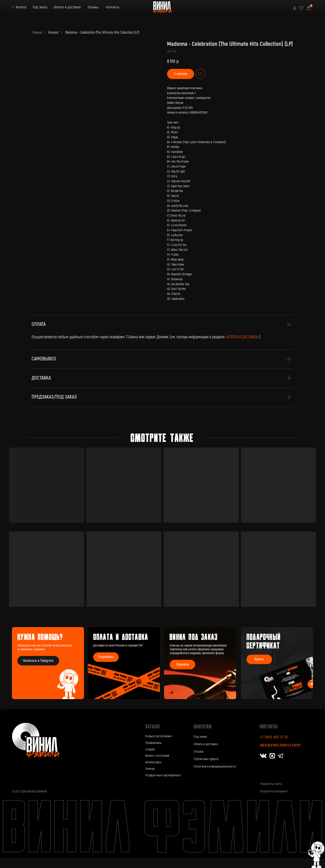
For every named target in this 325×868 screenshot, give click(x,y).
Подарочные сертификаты (163, 775)
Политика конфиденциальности (215, 766)
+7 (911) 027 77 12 (274, 737)
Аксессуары (153, 762)
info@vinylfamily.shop (280, 745)
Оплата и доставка (67, 7)
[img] (200, 663)
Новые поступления (158, 736)
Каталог (21, 7)
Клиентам (203, 726)
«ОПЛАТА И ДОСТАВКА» (242, 337)
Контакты (113, 7)
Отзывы (93, 7)
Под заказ (40, 7)
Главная (37, 33)
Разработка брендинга (274, 791)
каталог (153, 726)
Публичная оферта (206, 759)
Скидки (150, 749)
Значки (150, 769)
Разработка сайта (271, 784)
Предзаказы (153, 743)
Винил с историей (157, 756)
